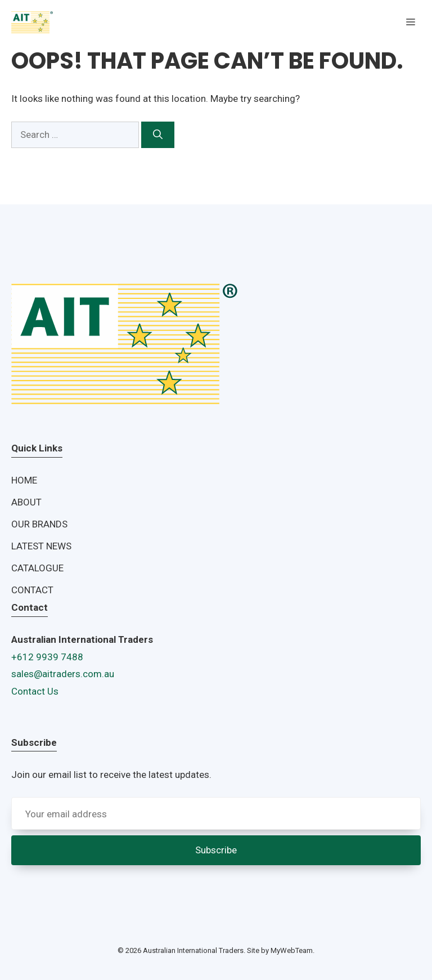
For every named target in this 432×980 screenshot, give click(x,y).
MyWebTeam (292, 950)
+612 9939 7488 (47, 657)
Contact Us (35, 691)
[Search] (158, 135)
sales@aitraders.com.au (63, 674)
